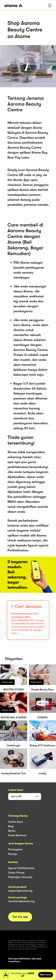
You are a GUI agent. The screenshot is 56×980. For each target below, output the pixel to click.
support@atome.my (20, 891)
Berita (12, 831)
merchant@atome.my (21, 901)
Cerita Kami (15, 822)
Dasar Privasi (16, 873)
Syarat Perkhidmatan (21, 868)
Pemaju (13, 854)
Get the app (20, 917)
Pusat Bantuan (17, 835)
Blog (11, 826)
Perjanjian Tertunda (20, 877)
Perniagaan (15, 849)
